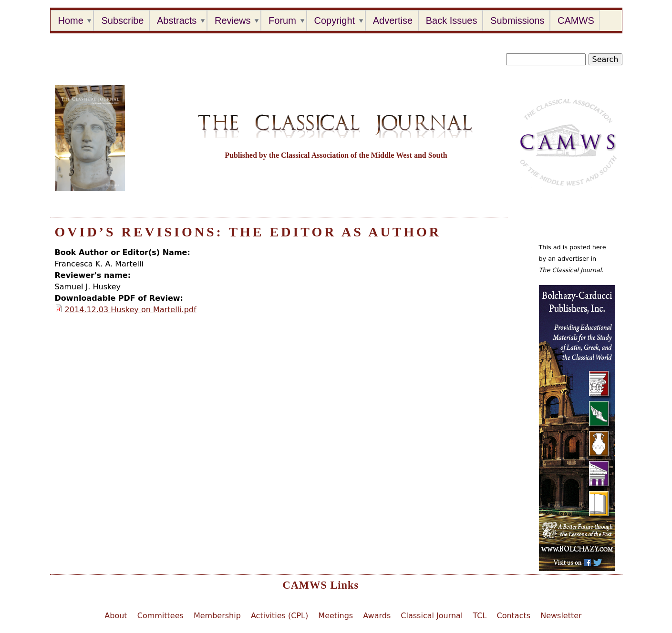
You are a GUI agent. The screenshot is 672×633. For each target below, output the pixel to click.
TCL (480, 616)
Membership (217, 616)
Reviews (233, 20)
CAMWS (576, 20)
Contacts (513, 616)
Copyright (335, 20)
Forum (282, 20)
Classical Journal (432, 616)
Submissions (517, 20)
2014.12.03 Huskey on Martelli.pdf (131, 310)
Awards (377, 616)
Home (71, 20)
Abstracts (177, 20)
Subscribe (122, 20)
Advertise (393, 20)
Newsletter (561, 616)
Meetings (336, 616)
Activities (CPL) (279, 616)
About (116, 616)
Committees (160, 616)
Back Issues (452, 20)
